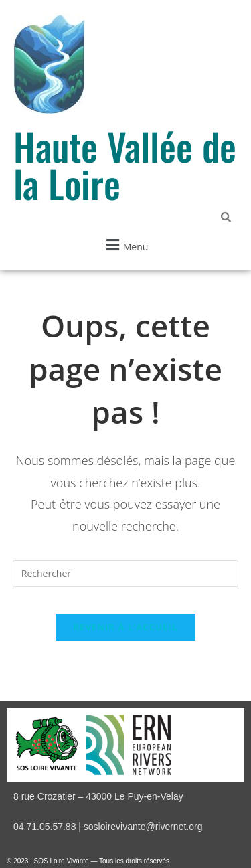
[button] (125, 245)
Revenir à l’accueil (125, 627)
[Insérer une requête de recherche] (126, 574)
